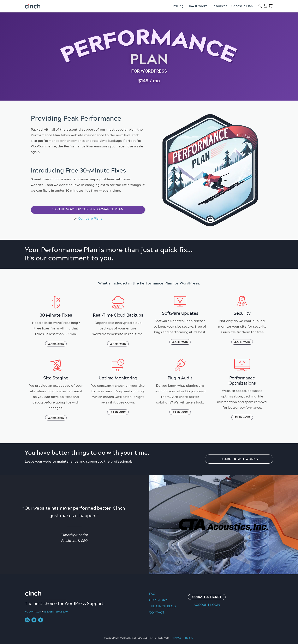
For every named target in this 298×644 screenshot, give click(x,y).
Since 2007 (62, 612)
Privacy (176, 638)
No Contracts (33, 612)
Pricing (178, 6)
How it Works (198, 6)
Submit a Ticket (207, 597)
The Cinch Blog (162, 606)
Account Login (207, 605)
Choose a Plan (242, 6)
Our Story (158, 600)
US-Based (49, 612)
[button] (88, 210)
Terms (189, 638)
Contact (157, 613)
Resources (219, 6)
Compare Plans (90, 219)
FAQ (152, 594)
